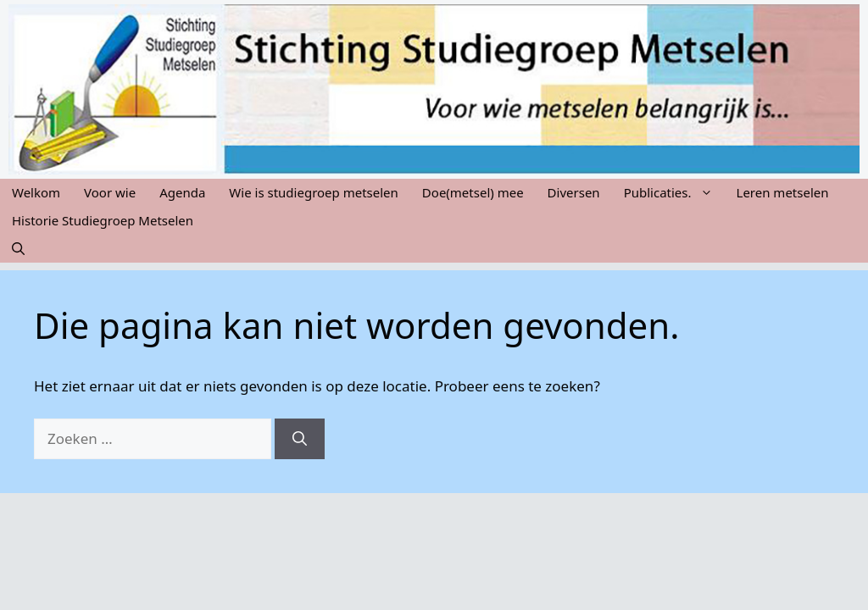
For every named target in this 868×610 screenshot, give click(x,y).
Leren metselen (783, 192)
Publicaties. (674, 193)
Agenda (182, 192)
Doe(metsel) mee (473, 192)
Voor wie (110, 192)
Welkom (36, 192)
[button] (18, 249)
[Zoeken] (300, 439)
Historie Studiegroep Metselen (103, 220)
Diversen (574, 192)
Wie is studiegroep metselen (314, 192)
